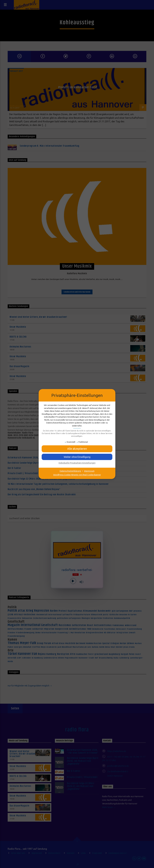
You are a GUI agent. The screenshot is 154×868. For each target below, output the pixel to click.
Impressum (89, 471)
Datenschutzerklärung (70, 471)
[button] (77, 457)
